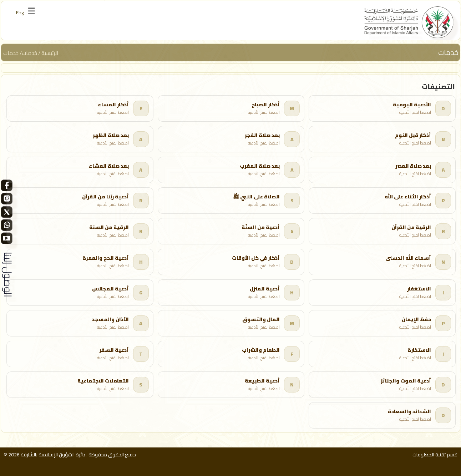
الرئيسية (50, 53)
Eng (20, 12)
